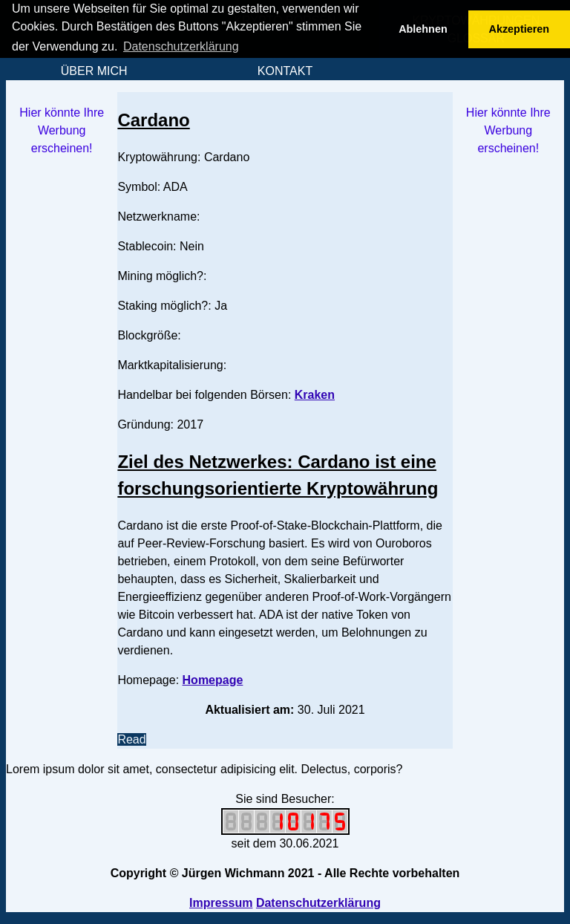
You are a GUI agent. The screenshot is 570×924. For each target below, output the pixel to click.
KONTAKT (285, 71)
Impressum (221, 903)
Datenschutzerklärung (318, 903)
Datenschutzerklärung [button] (181, 46)
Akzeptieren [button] (520, 29)
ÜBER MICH (94, 71)
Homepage (213, 680)
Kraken (315, 395)
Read (131, 739)
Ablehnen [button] (423, 29)
